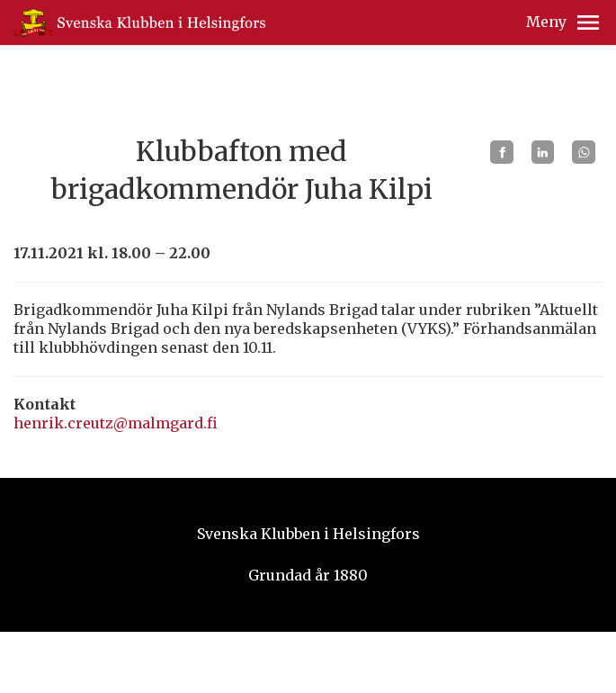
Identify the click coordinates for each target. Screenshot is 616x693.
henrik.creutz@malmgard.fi (116, 423)
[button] (588, 22)
